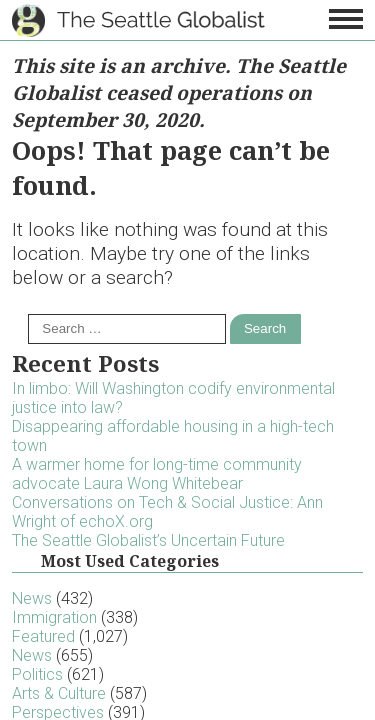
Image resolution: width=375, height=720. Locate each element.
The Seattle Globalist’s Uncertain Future (148, 540)
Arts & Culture (59, 693)
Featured (43, 636)
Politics (37, 674)
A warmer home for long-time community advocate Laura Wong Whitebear (157, 474)
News (32, 598)
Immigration (54, 617)
